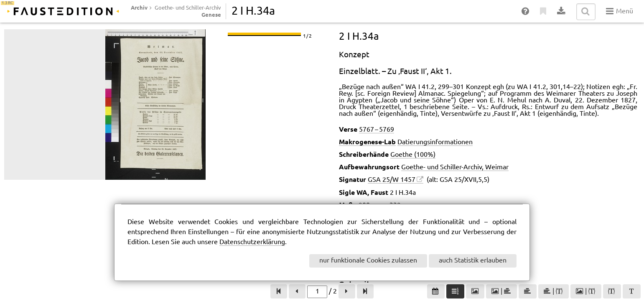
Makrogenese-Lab (367, 142)
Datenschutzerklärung (252, 242)
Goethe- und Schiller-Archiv (188, 8)
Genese (211, 15)
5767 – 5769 (377, 130)
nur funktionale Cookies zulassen (368, 261)
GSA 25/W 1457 (392, 180)
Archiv (139, 8)
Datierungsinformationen (435, 142)
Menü (620, 11)
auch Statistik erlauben (473, 261)
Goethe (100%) (413, 155)
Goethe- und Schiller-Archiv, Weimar (455, 167)
